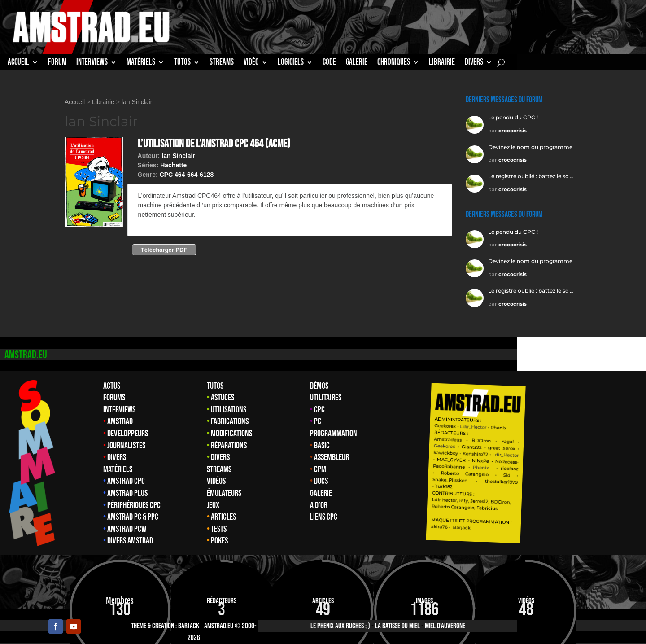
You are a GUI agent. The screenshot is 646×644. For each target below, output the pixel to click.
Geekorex (552, 426)
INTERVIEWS (92, 63)
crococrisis (513, 131)
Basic (322, 446)
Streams (219, 469)
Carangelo (580, 474)
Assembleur (332, 457)
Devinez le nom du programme (530, 147)
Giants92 (578, 447)
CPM (320, 469)
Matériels (118, 469)
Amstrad (120, 421)
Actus (112, 386)
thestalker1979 (608, 482)
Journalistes (126, 446)
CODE (329, 63)
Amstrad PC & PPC (133, 517)
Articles (223, 517)
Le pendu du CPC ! (513, 117)
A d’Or (319, 505)
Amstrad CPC (126, 481)
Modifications (231, 434)
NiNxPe (587, 460)
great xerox (608, 448)
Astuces (223, 398)
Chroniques (394, 63)
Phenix (605, 428)
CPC (319, 410)
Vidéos (216, 481)
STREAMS (222, 63)
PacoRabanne (556, 466)
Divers (474, 63)
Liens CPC (324, 517)
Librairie (103, 102)
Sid (613, 475)
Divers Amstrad (130, 541)
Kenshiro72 (582, 454)
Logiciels (291, 63)
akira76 (546, 526)
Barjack (189, 626)
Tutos (215, 386)
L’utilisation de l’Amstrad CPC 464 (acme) (214, 144)
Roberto (556, 473)
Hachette (173, 165)
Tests (219, 529)
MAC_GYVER (558, 460)
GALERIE (357, 63)
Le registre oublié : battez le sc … (531, 176)
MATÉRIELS (141, 63)
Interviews (119, 410)
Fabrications (230, 421)
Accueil (18, 63)
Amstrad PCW (127, 529)
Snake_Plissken (557, 480)
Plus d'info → (158, 224)
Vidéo (251, 63)
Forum (57, 63)
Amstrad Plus (127, 493)
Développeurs (128, 434)
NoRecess (613, 462)
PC (318, 421)
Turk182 (550, 486)
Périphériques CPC (134, 505)
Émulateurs (224, 493)
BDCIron (588, 440)
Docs (321, 481)
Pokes (219, 541)
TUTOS (182, 63)
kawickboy (552, 453)
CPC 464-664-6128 (187, 175)
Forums (114, 398)
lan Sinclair (137, 102)
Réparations (229, 446)
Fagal (614, 442)
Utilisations (229, 410)
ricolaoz (616, 469)
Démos (319, 386)
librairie (442, 63)
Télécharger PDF (164, 250)
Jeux (213, 505)
